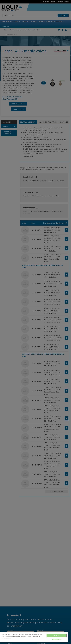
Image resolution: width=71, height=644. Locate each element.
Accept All (56, 635)
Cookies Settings (56, 639)
